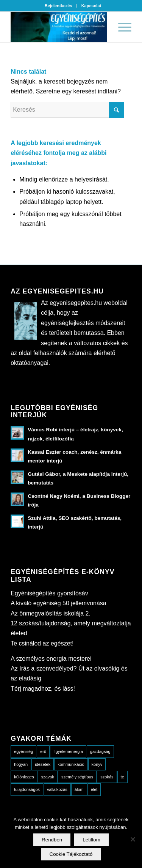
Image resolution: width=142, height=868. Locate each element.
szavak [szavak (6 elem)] (48, 777)
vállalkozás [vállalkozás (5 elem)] (57, 789)
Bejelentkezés (59, 6)
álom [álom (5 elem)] (79, 789)
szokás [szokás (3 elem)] (107, 777)
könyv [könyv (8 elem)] (97, 764)
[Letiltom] (133, 839)
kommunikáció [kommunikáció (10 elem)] (71, 764)
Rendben (52, 840)
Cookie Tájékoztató (71, 854)
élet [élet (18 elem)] (94, 789)
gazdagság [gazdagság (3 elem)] (100, 751)
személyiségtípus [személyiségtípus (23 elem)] (77, 777)
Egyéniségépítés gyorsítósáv (49, 593)
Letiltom (91, 840)
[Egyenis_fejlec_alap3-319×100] (59, 27)
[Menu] (121, 27)
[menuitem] (59, 6)
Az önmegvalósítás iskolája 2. (51, 613)
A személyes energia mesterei (51, 659)
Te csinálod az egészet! (42, 643)
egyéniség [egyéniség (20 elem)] (23, 751)
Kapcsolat (91, 6)
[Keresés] (67, 110)
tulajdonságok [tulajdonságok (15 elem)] (27, 789)
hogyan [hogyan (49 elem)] (21, 764)
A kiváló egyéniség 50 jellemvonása (59, 603)
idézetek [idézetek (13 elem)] (43, 764)
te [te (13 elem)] (122, 777)
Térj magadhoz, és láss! (43, 689)
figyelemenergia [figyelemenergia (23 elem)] (68, 751)
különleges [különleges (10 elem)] (24, 777)
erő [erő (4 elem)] (43, 751)
